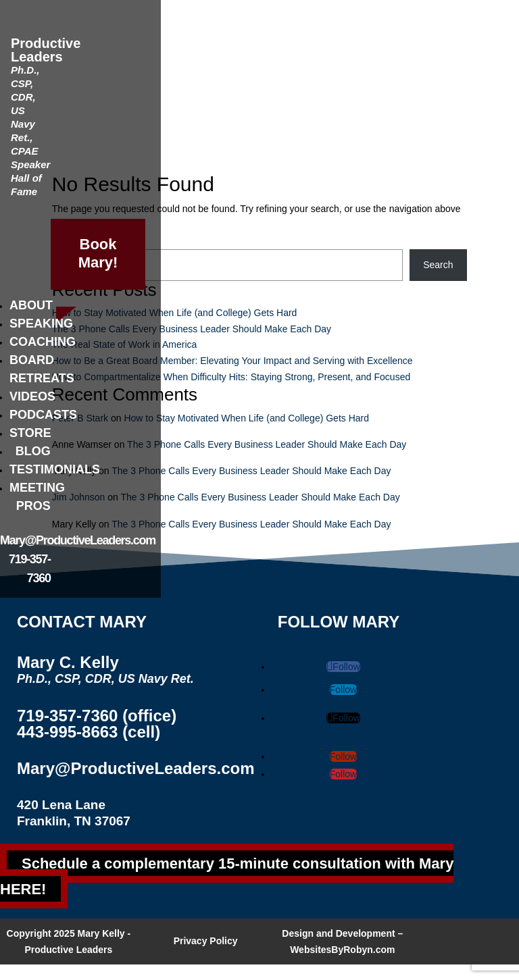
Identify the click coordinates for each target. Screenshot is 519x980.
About (31, 305)
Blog (33, 451)
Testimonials (55, 469)
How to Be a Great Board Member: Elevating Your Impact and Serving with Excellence (232, 361)
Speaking (41, 324)
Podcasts (43, 415)
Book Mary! (98, 253)
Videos (32, 396)
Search (438, 265)
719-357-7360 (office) (97, 716)
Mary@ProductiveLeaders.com (78, 540)
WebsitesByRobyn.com (342, 950)
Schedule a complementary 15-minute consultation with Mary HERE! (227, 876)
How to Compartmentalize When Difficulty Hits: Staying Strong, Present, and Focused (231, 377)
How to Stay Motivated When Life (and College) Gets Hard (175, 313)
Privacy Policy (206, 941)
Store (30, 433)
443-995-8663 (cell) (89, 732)
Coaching (43, 342)
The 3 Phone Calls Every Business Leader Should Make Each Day (192, 329)
